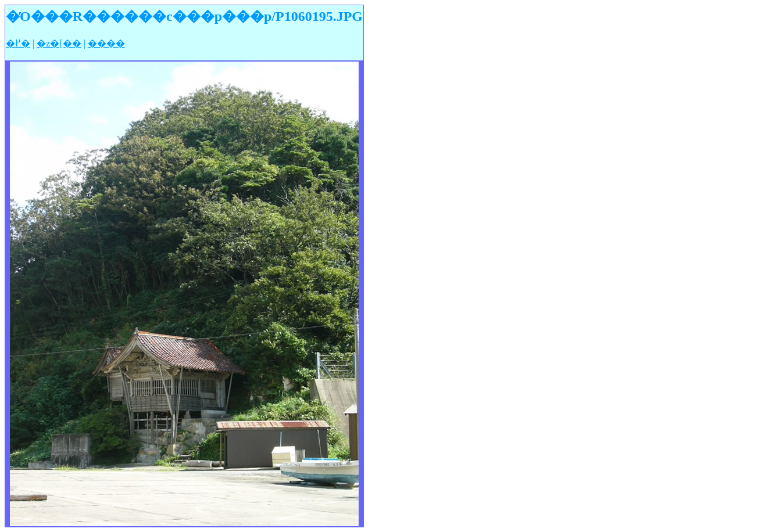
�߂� (18, 43)
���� (106, 43)
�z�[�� (59, 43)
